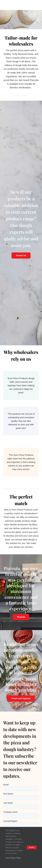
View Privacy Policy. (13, 858)
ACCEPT (32, 847)
